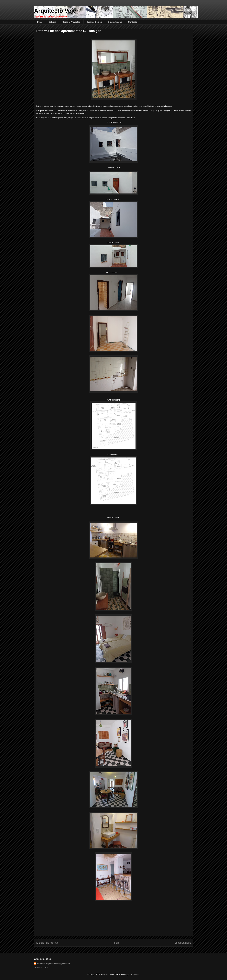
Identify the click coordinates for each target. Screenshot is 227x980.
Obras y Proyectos (71, 22)
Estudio (52, 22)
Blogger (136, 974)
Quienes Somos (94, 22)
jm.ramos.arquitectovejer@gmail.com (54, 964)
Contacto (133, 22)
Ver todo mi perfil (41, 967)
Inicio (40, 22)
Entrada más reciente (47, 943)
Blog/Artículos (115, 22)
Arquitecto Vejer (56, 11)
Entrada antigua (183, 943)
